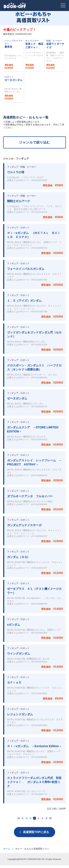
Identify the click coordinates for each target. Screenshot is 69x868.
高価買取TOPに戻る (36, 835)
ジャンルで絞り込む (34, 142)
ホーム (7, 851)
